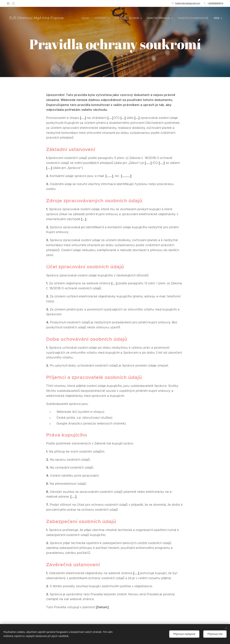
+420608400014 (215, 3)
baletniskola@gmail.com (188, 3)
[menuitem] (89, 18)
